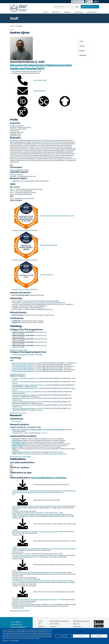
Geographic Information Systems (21, 392)
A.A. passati (18, 374)
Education (56, 12)
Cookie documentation (14, 641)
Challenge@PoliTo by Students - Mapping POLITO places (28, 385)
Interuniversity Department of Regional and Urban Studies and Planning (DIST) (41, 67)
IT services (53, 627)
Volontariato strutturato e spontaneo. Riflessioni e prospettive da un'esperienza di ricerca (37, 491)
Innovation (78, 12)
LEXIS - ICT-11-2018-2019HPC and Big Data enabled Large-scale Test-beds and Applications (39, 430)
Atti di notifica (77, 627)
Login (90, 2)
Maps (40, 624)
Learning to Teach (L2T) (47, 275)
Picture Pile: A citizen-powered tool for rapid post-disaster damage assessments (34, 600)
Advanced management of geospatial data (24, 363)
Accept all (99, 636)
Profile (14, 120)
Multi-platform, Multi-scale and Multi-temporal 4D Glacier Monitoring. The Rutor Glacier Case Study (39, 572)
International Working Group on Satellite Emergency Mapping (38, 303)
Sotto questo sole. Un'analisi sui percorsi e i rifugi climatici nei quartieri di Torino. (34, 506)
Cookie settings (63, 636)
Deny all (81, 636)
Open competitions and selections (60, 621)
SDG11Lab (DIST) (17, 421)
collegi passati (19, 350)
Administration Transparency (81, 621)
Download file (14, 170)
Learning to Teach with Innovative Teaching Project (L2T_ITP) (57, 216)
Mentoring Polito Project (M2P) (49, 245)
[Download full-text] (23, 485)
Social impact (91, 12)
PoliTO (46, 12)
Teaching (16, 326)
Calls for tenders (55, 624)
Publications (18, 459)
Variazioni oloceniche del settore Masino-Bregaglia (26, 605)
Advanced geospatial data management (23, 365)
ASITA (32, 308)
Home (11, 26)
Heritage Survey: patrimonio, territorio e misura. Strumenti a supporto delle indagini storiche (42, 454)
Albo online (77, 624)
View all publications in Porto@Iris (49, 478)
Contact (40, 621)
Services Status (77, 2)
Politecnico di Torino (23, 231)
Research (67, 12)
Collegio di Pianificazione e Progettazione (24, 355)
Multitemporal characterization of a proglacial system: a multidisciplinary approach (35, 532)
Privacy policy (5, 641)
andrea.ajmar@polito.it (39, 91)
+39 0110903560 (38, 80)
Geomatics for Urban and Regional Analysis (24, 395)
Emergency (41, 627)
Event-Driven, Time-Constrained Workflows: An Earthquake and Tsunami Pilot (33, 555)
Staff (14, 26)
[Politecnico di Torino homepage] (19, 8)
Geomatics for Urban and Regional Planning (24, 378)
